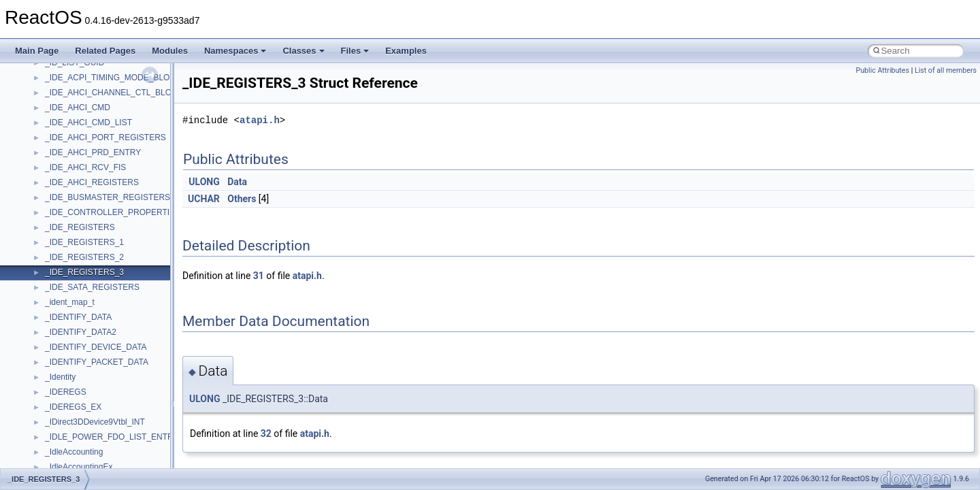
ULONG (204, 182)
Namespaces (235, 51)
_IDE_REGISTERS (80, 227)
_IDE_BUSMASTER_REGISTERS (108, 197)
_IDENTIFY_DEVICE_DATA (96, 347)
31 (259, 276)
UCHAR (204, 199)
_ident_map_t (70, 302)
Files (355, 51)
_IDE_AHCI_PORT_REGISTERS (105, 137)
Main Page (37, 51)
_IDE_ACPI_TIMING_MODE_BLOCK (113, 78)
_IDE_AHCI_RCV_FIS (85, 167)
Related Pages (105, 51)
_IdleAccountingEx (79, 467)
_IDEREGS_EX (73, 407)
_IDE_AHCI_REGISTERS (92, 182)
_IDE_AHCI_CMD (78, 108)
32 (266, 434)
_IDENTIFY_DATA (78, 317)
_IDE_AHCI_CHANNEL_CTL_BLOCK (114, 93)
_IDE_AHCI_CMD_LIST (88, 122)
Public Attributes (882, 70)
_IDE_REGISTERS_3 (84, 272)
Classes (303, 51)
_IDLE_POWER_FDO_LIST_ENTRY (112, 437)
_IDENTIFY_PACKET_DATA (97, 362)
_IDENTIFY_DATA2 (81, 332)
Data (237, 182)
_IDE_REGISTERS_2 (84, 257)
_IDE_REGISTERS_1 (84, 242)
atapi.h (260, 120)
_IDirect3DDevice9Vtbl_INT (95, 422)
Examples (406, 51)
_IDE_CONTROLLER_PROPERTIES (113, 212)
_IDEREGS (66, 392)
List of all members (946, 70)
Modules (170, 51)
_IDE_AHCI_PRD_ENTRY (93, 152)
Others (242, 199)
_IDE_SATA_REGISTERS (92, 287)
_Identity (60, 377)
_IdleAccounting (74, 452)
